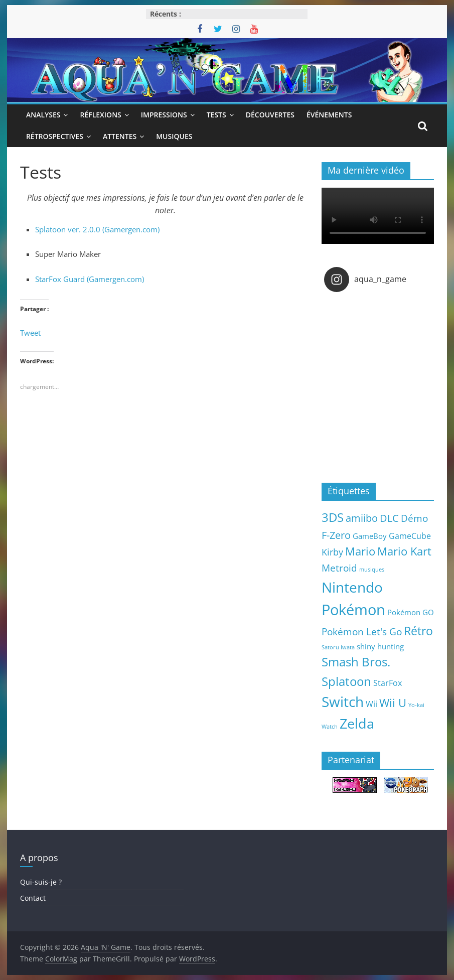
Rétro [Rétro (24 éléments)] (418, 631)
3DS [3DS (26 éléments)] (333, 517)
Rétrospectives (55, 136)
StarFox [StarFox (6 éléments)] (388, 683)
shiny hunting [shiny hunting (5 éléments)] (380, 646)
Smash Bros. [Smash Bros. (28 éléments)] (356, 662)
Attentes (120, 136)
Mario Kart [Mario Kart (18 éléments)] (404, 551)
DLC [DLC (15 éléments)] (389, 518)
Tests (216, 115)
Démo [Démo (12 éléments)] (414, 518)
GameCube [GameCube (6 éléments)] (410, 536)
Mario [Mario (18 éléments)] (360, 551)
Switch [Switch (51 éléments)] (343, 702)
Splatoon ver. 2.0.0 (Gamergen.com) (97, 229)
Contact (33, 898)
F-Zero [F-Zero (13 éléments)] (336, 535)
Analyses (43, 115)
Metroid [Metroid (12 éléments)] (339, 568)
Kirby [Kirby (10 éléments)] (332, 552)
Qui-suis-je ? (41, 882)
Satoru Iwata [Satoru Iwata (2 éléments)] (338, 647)
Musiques (174, 136)
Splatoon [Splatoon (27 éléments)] (346, 681)
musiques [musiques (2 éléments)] (372, 570)
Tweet (30, 333)
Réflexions (100, 115)
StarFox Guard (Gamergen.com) (90, 279)
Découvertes (270, 115)
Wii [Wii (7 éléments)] (371, 704)
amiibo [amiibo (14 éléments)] (362, 518)
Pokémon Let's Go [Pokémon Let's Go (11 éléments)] (362, 632)
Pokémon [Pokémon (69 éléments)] (353, 610)
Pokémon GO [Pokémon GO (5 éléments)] (411, 612)
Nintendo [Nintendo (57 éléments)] (352, 587)
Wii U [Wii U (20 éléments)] (393, 703)
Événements (329, 115)
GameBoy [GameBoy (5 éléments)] (370, 536)
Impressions (164, 115)
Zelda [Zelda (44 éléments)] (357, 724)
